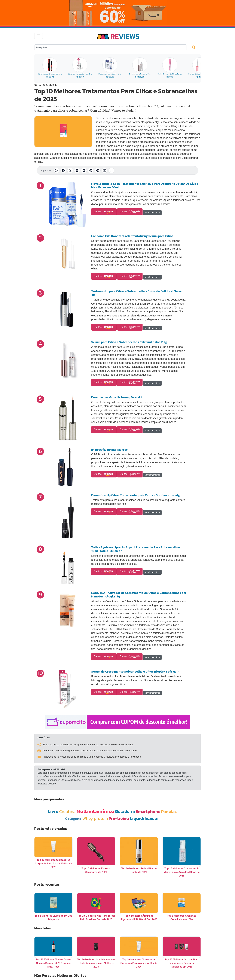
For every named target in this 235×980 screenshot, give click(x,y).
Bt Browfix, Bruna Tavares (109, 450)
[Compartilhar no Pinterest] (91, 170)
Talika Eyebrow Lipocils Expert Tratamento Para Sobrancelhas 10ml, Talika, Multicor (136, 549)
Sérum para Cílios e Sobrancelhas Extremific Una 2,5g (129, 342)
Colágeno (73, 819)
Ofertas (104, 212)
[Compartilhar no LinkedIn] (77, 170)
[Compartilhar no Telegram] (84, 170)
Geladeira (125, 811)
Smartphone (148, 811)
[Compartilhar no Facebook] (63, 170)
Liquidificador (144, 818)
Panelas (169, 811)
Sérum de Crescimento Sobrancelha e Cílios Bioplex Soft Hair (135, 672)
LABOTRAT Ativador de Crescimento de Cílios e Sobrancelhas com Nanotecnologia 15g (139, 595)
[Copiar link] (112, 170)
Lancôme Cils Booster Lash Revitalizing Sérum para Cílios (132, 236)
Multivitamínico (95, 811)
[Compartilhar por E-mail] (105, 170)
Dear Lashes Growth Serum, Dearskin (117, 397)
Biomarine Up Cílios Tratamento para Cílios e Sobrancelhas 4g (136, 495)
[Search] (110, 47)
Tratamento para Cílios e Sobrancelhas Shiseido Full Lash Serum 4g (137, 293)
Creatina (67, 811)
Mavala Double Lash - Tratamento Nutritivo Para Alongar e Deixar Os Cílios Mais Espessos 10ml (145, 185)
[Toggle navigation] (39, 36)
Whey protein (95, 818)
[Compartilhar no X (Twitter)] (70, 170)
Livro (53, 811)
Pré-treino (119, 818)
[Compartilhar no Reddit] (98, 170)
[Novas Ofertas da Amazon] (117, 13)
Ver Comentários (152, 213)
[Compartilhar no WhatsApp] (56, 170)
